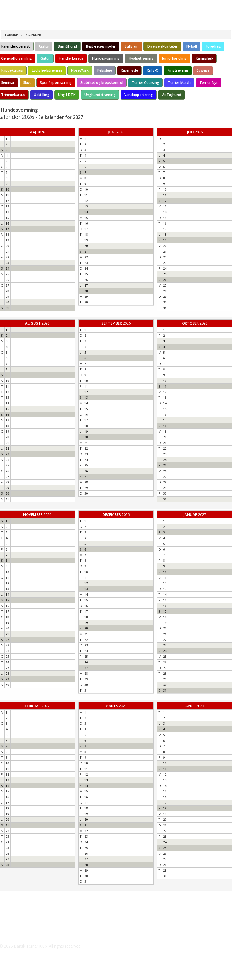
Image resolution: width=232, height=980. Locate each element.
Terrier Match (179, 83)
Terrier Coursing (145, 83)
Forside (11, 35)
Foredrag (213, 46)
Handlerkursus (71, 58)
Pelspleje (105, 70)
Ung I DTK (67, 95)
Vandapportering (139, 95)
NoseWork (80, 70)
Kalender (33, 35)
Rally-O (153, 70)
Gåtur (45, 58)
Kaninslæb (204, 58)
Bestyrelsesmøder (101, 46)
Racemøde (129, 70)
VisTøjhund (171, 95)
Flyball (192, 46)
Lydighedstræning (47, 70)
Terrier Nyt (209, 83)
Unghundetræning (100, 95)
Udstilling (42, 95)
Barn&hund (67, 46)
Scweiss (203, 70)
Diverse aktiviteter (162, 46)
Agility (44, 46)
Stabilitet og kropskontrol (102, 83)
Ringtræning (178, 70)
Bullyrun (131, 46)
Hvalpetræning (141, 58)
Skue (27, 83)
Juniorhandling (174, 58)
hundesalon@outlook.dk (30, 935)
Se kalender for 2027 (61, 117)
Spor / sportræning (56, 83)
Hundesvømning (106, 58)
